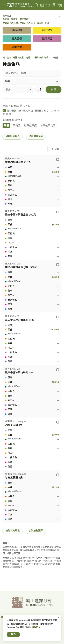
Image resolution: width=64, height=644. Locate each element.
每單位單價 (30, 126)
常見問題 (47, 622)
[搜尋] (36, 5)
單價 (6, 126)
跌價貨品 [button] (47, 39)
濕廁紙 (40, 23)
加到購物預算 (36, 136)
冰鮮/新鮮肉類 (41, 58)
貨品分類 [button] (17, 30)
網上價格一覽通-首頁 (36, 617)
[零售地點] (60, 5)
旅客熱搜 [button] (17, 47)
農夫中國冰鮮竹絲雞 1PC (20, 372)
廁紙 (47, 23)
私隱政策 (56, 617)
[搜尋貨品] (32, 73)
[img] (4, 5)
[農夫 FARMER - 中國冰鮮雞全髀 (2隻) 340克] (58, 265)
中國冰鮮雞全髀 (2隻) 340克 (21, 267)
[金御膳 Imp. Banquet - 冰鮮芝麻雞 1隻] (58, 422)
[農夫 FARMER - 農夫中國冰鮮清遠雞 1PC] (58, 317)
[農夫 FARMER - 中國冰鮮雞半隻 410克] (58, 159)
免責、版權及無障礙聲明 (25, 622)
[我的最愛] (48, 5)
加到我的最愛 (13, 136)
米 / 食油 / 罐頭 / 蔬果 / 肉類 (16, 58)
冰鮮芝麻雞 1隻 (14, 425)
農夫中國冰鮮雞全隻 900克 (20, 215)
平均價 (16, 126)
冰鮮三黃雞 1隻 (14, 478)
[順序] (40, 90)
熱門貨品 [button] (47, 30)
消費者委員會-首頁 (11, 617)
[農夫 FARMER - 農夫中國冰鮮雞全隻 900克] (58, 212)
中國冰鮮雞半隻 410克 (18, 162)
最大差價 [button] (17, 39)
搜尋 (53, 89)
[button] (59, 18)
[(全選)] (51, 149)
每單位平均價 (48, 126)
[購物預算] (54, 5)
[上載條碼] (42, 5)
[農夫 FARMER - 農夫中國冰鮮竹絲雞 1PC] (58, 370)
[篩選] (32, 81)
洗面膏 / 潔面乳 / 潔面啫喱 (16, 19)
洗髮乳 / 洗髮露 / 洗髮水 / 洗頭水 (19, 23)
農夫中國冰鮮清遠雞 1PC (20, 320)
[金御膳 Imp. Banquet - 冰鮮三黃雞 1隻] (58, 475)
